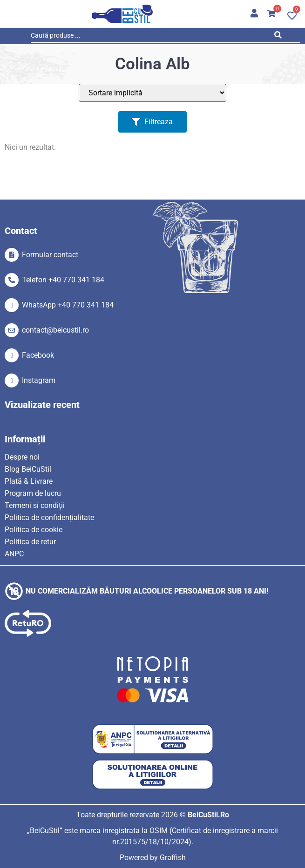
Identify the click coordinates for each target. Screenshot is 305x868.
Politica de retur (30, 542)
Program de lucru (33, 493)
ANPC (14, 554)
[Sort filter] (152, 93)
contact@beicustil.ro (55, 330)
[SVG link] (122, 14)
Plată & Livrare (29, 481)
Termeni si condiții (35, 505)
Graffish (173, 858)
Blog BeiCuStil (28, 469)
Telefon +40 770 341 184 (63, 280)
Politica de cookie (34, 530)
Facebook (38, 355)
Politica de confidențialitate (49, 517)
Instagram (39, 380)
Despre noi (22, 457)
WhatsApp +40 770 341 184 (68, 305)
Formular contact (50, 255)
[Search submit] (280, 37)
